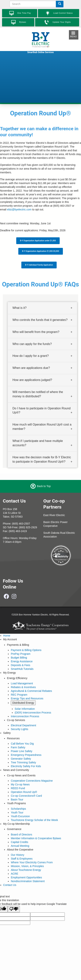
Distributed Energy (23, 703)
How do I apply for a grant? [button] (31, 356)
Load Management (22, 683)
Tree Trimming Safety (23, 762)
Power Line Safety (22, 751)
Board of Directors (21, 835)
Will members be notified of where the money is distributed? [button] (38, 394)
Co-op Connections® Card (26, 796)
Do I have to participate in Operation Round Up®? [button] (42, 410)
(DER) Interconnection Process (33, 713)
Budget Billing (19, 658)
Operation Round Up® (24, 792)
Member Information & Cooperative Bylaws (36, 838)
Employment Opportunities (26, 877)
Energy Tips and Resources (27, 698)
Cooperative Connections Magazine (32, 781)
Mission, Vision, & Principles (27, 866)
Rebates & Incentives (23, 687)
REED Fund (18, 788)
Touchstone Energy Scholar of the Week (34, 820)
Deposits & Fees (20, 665)
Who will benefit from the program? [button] (36, 332)
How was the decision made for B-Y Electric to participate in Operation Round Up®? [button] (42, 459)
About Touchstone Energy (26, 870)
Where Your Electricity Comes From (32, 862)
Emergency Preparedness (26, 755)
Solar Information (25, 709)
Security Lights (19, 729)
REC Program (19, 695)
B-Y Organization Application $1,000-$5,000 (41, 251)
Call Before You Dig (22, 744)
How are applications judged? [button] (32, 380)
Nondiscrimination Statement (28, 881)
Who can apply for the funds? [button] (32, 344)
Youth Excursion (20, 816)
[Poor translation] (14, 909)
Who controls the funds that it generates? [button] (40, 320)
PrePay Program (20, 654)
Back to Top (44, 486)
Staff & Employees (22, 859)
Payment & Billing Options (26, 650)
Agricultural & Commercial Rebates (31, 691)
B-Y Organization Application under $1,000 (38, 241)
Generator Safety (21, 759)
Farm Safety (18, 747)
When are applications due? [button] (31, 368)
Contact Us (10, 885)
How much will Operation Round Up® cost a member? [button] (42, 427)
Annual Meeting (20, 846)
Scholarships (18, 809)
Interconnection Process (25, 716)
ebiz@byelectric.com (19, 209)
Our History (17, 855)
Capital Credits (19, 842)
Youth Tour (17, 812)
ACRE (14, 874)
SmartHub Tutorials (22, 669)
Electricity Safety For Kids (26, 766)
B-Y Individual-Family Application (39, 265)
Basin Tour (17, 800)
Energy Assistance (22, 661)
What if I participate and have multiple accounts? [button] (38, 443)
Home (7, 636)
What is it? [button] (20, 308)
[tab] (42, 308)
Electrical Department (23, 725)
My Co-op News (20, 784)
